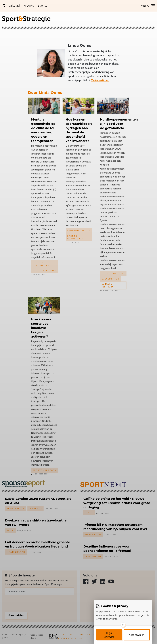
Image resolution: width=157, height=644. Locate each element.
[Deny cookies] (137, 635)
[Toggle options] (123, 625)
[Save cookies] (109, 635)
